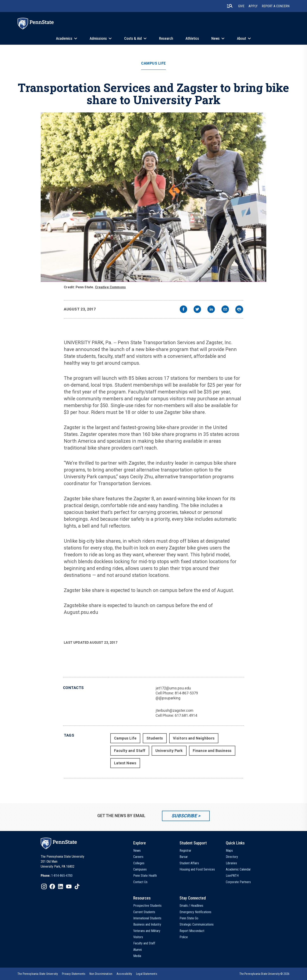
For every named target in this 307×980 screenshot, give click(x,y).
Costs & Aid (133, 38)
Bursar (184, 857)
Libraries (231, 863)
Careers (138, 857)
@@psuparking (168, 698)
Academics (64, 38)
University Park (169, 751)
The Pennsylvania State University (38, 974)
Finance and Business (212, 751)
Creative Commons (111, 287)
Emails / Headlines (191, 906)
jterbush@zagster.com (174, 710)
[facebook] (183, 310)
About (242, 38)
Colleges (139, 863)
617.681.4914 (186, 715)
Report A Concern (276, 6)
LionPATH (232, 876)
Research (166, 38)
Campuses (140, 869)
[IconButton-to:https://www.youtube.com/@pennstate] (69, 886)
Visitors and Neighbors (194, 738)
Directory (232, 857)
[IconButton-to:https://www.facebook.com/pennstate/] (52, 886)
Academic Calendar (238, 869)
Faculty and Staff (130, 751)
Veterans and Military (147, 931)
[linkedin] (211, 310)
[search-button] (230, 6)
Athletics (192, 38)
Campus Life (153, 63)
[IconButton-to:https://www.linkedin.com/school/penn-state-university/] (61, 886)
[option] (57, 876)
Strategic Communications (197, 924)
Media (137, 956)
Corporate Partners (238, 882)
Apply (253, 6)
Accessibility (124, 974)
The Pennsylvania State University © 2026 (264, 974)
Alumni (137, 950)
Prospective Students (147, 906)
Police (184, 937)
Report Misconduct (192, 931)
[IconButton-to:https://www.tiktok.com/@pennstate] (77, 886)
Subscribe (184, 816)
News (215, 38)
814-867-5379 (186, 693)
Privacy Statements (74, 974)
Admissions (98, 38)
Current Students (144, 912)
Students (155, 738)
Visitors (138, 937)
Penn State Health (145, 876)
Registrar (185, 851)
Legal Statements (147, 974)
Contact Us (140, 882)
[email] (225, 310)
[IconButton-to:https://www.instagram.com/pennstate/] (44, 886)
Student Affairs (189, 863)
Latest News (125, 763)
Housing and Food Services (197, 869)
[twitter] (197, 310)
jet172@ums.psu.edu (173, 688)
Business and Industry (147, 924)
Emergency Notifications (195, 912)
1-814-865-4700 (62, 876)
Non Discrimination (101, 974)
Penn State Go (189, 918)
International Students (147, 918)
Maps (229, 851)
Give (241, 6)
